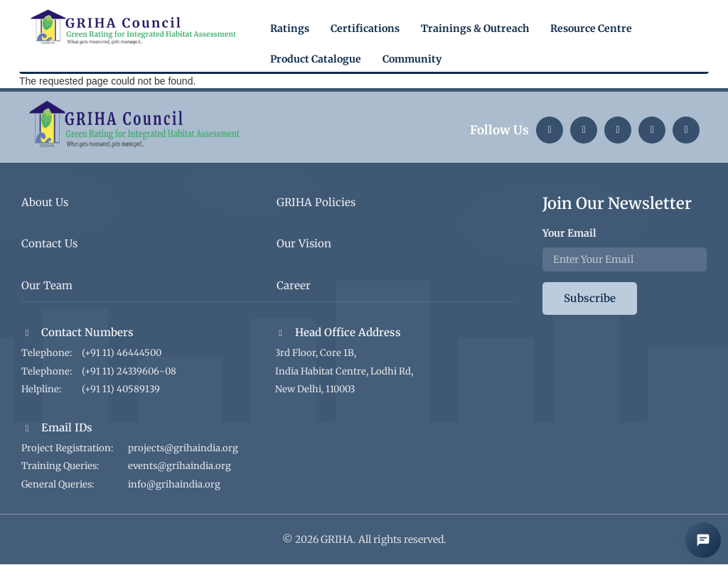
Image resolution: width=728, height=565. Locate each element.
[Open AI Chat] (703, 540)
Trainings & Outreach (475, 28)
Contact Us (49, 243)
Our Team (47, 285)
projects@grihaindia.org (183, 448)
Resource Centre (591, 28)
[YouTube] (652, 130)
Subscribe (590, 298)
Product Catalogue (316, 59)
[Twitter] (618, 130)
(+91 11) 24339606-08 (129, 371)
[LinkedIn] (550, 130)
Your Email (569, 233)
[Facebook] (686, 130)
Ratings (290, 28)
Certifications (365, 28)
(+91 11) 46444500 (122, 353)
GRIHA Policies (316, 202)
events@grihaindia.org (180, 466)
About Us (45, 202)
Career (294, 285)
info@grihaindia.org (174, 484)
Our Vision (304, 243)
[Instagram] (584, 130)
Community (412, 59)
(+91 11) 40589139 (121, 389)
